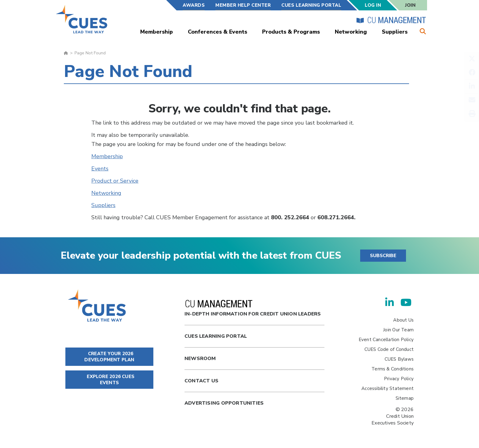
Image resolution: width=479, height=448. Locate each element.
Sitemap (405, 398)
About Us (403, 320)
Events (100, 169)
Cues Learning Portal (216, 336)
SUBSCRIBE (383, 256)
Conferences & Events (218, 32)
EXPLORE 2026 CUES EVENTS (109, 380)
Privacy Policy (399, 379)
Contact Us (201, 381)
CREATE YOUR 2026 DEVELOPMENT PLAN (109, 357)
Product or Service (115, 181)
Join (410, 5)
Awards (194, 5)
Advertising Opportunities (224, 403)
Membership (157, 32)
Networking (351, 32)
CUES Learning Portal (311, 5)
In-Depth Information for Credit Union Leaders (253, 309)
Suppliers (395, 32)
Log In (373, 5)
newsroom (200, 359)
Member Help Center (243, 5)
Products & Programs (291, 32)
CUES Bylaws (399, 359)
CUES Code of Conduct (389, 349)
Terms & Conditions (393, 369)
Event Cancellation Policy (386, 340)
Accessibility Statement (388, 388)
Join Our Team (398, 330)
